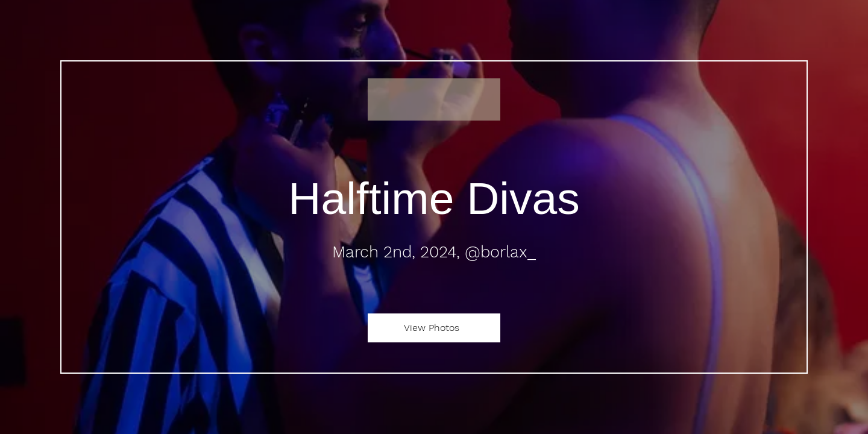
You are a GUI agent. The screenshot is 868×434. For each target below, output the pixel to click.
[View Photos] (434, 328)
